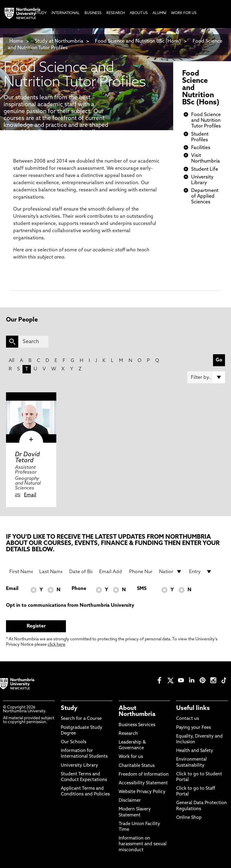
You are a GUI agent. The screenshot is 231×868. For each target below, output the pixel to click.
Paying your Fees (194, 728)
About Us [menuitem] (139, 13)
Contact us (188, 719)
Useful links (193, 708)
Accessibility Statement (143, 783)
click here (56, 645)
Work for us (131, 757)
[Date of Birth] (81, 572)
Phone (79, 589)
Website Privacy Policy (142, 792)
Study (69, 708)
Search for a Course (81, 719)
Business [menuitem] (93, 13)
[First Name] (21, 572)
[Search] (33, 342)
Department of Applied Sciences (205, 196)
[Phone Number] (141, 572)
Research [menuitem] (116, 13)
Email (30, 495)
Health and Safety (195, 751)
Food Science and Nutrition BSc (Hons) (138, 41)
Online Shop (189, 818)
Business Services (137, 725)
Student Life (205, 169)
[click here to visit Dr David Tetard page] (31, 418)
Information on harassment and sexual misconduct (143, 844)
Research (128, 734)
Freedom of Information (144, 775)
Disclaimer (130, 801)
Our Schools (74, 742)
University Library (79, 766)
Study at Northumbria (59, 41)
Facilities (201, 148)
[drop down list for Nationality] (171, 572)
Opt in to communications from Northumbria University (70, 606)
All (12, 361)
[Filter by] (206, 377)
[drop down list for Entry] (201, 572)
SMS (142, 589)
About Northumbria (137, 711)
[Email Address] (111, 572)
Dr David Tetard (27, 458)
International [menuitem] (66, 13)
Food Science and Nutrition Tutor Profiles (206, 121)
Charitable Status (137, 766)
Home (16, 41)
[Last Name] (51, 572)
